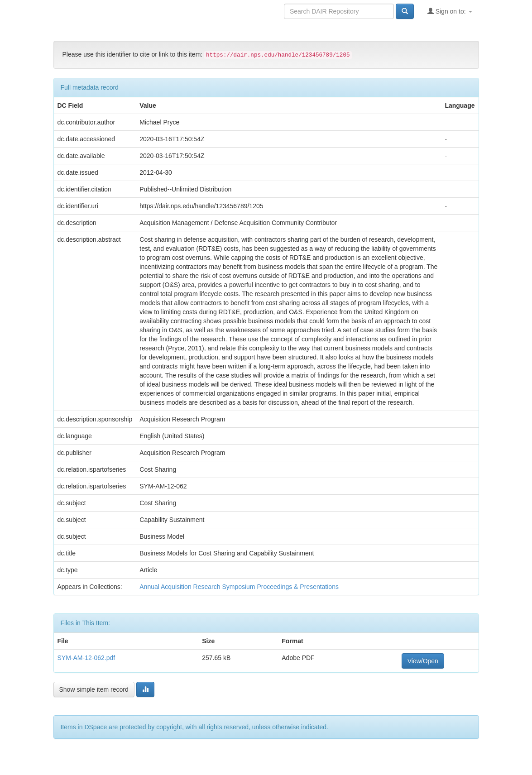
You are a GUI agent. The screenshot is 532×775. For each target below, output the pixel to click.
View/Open (423, 661)
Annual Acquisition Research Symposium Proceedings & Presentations (239, 587)
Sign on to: (450, 11)
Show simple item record (94, 689)
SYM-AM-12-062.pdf (86, 658)
